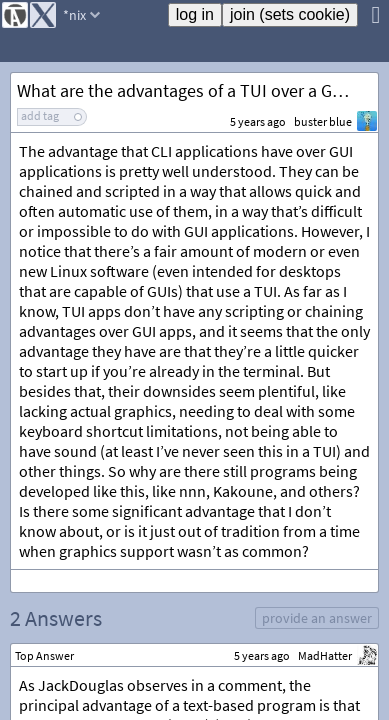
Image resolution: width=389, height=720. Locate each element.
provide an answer (317, 618)
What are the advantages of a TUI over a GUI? (187, 90)
